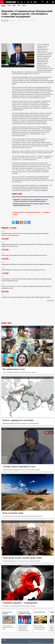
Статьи (9, 6)
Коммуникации (13, 21)
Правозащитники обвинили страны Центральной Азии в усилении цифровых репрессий (27, 265)
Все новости (50, 301)
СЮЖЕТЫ (25, 6)
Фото (19, 6)
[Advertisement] (27, 33)
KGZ (22, 2)
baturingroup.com (37, 643)
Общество (24, 21)
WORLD (36, 2)
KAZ (18, 2)
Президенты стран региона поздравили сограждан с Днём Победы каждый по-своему (26, 297)
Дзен (15, 214)
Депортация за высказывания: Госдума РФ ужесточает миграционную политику (24, 256)
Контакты (5, 640)
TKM (28, 2)
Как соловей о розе (40, 612)
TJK (25, 2)
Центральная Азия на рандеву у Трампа (24, 613)
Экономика (19, 21)
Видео (15, 6)
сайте (26, 74)
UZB (32, 2)
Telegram (46, 212)
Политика (33, 21)
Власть (29, 21)
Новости (3, 6)
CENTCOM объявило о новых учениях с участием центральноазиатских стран (23, 270)
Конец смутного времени (7, 613)
